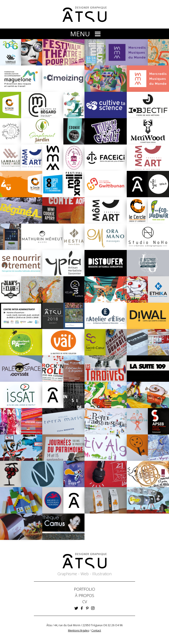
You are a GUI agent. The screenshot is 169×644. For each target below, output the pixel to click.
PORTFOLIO (84, 589)
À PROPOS (85, 595)
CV (85, 602)
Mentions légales (78, 630)
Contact (96, 630)
